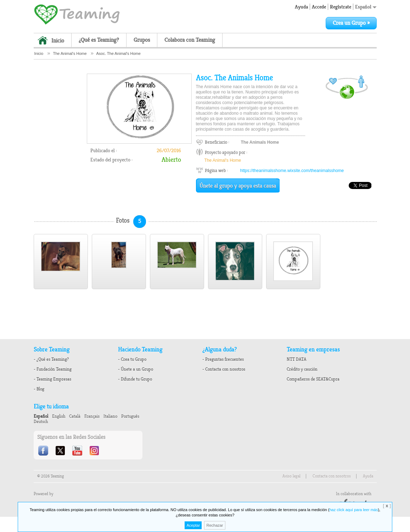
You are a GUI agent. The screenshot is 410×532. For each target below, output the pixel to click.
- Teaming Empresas (52, 379)
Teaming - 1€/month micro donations (77, 14)
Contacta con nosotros (332, 476)
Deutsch (41, 422)
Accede (319, 7)
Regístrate (341, 7)
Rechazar (215, 525)
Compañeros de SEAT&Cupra (313, 379)
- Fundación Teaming (53, 369)
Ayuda (301, 7)
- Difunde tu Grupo (135, 379)
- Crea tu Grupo (132, 359)
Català (75, 416)
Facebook (44, 451)
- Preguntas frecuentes (223, 359)
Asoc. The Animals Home (234, 78)
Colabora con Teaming (190, 40)
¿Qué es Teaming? (99, 40)
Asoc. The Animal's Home (118, 53)
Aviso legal (291, 476)
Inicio (58, 41)
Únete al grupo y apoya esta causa (238, 186)
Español (366, 7)
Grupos (142, 40)
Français (92, 416)
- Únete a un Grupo (136, 369)
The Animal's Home (70, 53)
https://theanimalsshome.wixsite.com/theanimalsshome (292, 171)
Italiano (110, 416)
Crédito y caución (302, 369)
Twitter (61, 451)
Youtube (78, 451)
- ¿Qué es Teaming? (51, 359)
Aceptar (193, 525)
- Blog (39, 389)
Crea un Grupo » (351, 23)
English (59, 416)
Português (130, 416)
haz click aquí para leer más (353, 510)
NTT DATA (296, 359)
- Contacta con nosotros (224, 369)
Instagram (95, 451)
